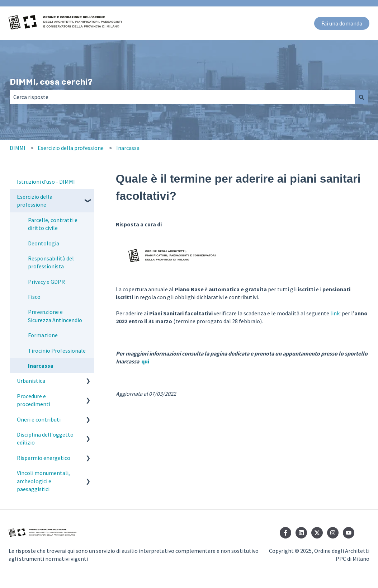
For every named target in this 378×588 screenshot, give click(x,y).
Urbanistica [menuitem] (31, 381)
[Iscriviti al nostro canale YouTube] (349, 533)
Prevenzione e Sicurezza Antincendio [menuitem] (55, 316)
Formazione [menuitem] (43, 335)
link (335, 313)
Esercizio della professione (71, 148)
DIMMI (18, 148)
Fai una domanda (342, 23)
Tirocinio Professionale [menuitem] (57, 351)
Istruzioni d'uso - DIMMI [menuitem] (46, 182)
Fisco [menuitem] (34, 297)
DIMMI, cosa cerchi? (51, 82)
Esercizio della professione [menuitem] (35, 201)
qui (145, 361)
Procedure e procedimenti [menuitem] (34, 400)
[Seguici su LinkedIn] (301, 533)
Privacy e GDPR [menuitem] (46, 282)
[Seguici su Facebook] (285, 533)
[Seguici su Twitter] (317, 533)
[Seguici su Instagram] (333, 533)
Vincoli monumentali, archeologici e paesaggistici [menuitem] (43, 481)
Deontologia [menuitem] (44, 243)
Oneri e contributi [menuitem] (39, 419)
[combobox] (182, 97)
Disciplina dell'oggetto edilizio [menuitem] (45, 438)
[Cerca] (362, 97)
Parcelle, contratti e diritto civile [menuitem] (53, 224)
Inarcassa (128, 148)
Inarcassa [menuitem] (41, 366)
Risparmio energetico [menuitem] (44, 458)
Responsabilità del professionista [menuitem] (51, 262)
